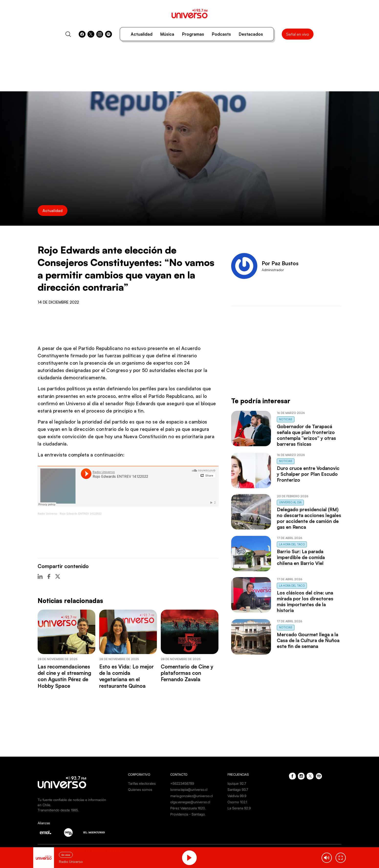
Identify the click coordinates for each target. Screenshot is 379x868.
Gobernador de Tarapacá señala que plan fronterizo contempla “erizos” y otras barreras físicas (306, 435)
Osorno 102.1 (237, 802)
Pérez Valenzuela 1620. (188, 808)
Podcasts (221, 34)
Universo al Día (290, 502)
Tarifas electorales (142, 783)
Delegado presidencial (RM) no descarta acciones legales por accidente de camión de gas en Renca (309, 518)
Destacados (251, 34)
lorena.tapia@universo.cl (189, 789)
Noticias (286, 419)
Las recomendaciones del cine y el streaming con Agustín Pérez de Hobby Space (64, 676)
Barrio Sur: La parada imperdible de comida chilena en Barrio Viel (301, 557)
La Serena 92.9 (239, 808)
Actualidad (142, 34)
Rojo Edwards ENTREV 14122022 (81, 514)
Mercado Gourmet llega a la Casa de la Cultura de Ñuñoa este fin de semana (308, 640)
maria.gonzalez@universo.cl (192, 796)
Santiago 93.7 (238, 789)
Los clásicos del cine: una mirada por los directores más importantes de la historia (305, 602)
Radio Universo (47, 514)
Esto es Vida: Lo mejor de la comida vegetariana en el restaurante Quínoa (126, 676)
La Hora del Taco (292, 544)
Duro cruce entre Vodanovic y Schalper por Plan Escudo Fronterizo (308, 474)
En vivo (66, 855)
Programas (193, 34)
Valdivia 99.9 (237, 796)
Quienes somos (140, 789)
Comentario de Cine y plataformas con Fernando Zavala (187, 673)
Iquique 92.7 (237, 783)
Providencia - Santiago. (188, 814)
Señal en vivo (298, 34)
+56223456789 (182, 783)
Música (167, 34)
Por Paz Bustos (280, 263)
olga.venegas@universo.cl (190, 802)
